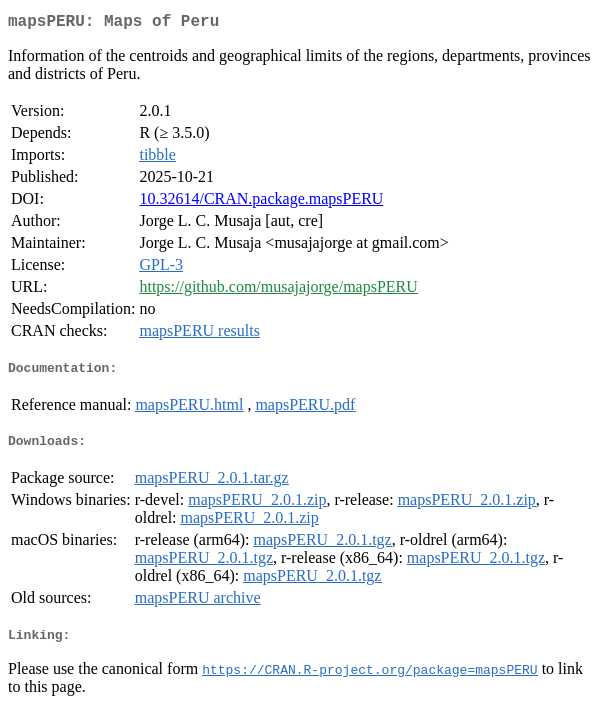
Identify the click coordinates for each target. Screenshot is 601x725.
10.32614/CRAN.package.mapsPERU (261, 202)
